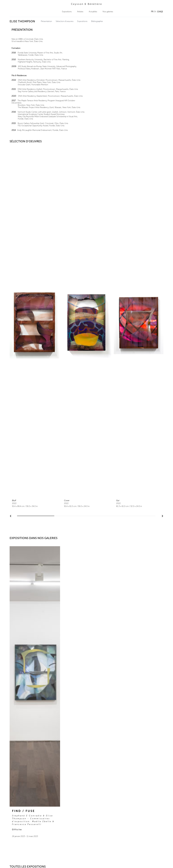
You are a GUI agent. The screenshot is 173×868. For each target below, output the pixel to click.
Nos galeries (108, 12)
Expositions (67, 12)
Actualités (93, 12)
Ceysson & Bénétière (87, 4)
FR (152, 12)
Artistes (80, 12)
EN (155, 12)
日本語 (160, 12)
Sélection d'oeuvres (65, 21)
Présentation (46, 21)
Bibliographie (97, 21)
